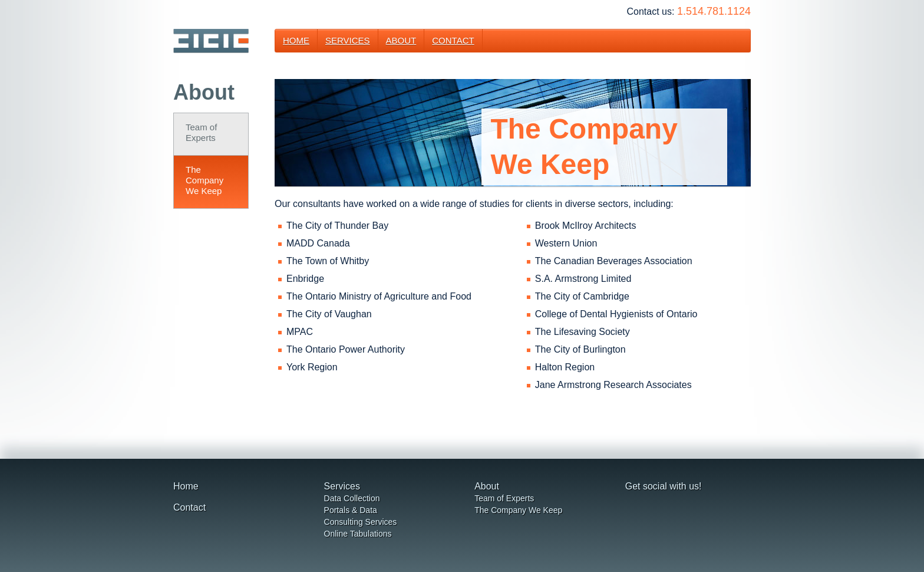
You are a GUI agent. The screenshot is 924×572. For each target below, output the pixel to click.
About (401, 40)
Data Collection (352, 498)
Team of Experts (201, 132)
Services (348, 40)
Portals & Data (351, 510)
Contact (453, 40)
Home (296, 40)
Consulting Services (361, 522)
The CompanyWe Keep (204, 180)
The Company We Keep (518, 510)
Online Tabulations (358, 534)
